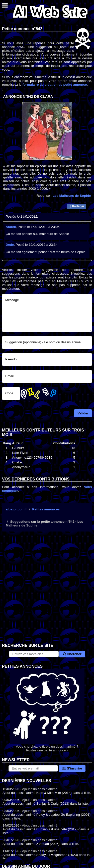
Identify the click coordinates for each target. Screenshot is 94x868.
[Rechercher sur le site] (34, 654)
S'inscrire (72, 768)
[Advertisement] (47, 591)
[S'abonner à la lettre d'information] (33, 768)
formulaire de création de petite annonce (55, 85)
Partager (77, 206)
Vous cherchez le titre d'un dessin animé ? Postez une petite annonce (47, 711)
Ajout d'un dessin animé (40, 789)
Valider (83, 413)
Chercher (72, 654)
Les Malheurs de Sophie (72, 196)
